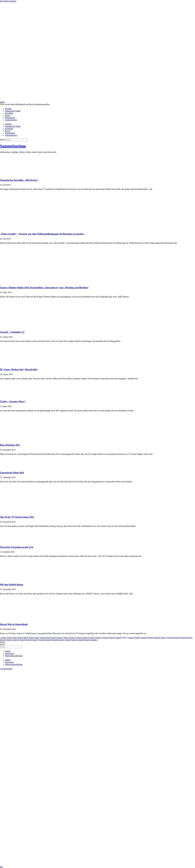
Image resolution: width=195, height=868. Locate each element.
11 (60, 638)
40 (55, 640)
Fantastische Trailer (13, 111)
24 (144, 638)
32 (3, 640)
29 (176, 638)
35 (22, 640)
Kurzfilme (9, 113)
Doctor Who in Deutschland (14, 624)
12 (67, 638)
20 (118, 638)
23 (138, 638)
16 (92, 638)
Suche (2, 140)
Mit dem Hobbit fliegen (12, 585)
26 (157, 638)
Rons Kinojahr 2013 (10, 445)
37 (35, 640)
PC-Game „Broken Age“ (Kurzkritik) (19, 369)
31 (189, 638)
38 (42, 640)
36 (29, 640)
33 (9, 640)
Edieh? (8, 651)
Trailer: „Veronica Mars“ (13, 401)
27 (164, 638)
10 (54, 638)
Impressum (9, 653)
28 (170, 638)
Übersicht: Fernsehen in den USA (17, 547)
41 (61, 640)
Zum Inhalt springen (8, 1)
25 (151, 638)
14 (79, 638)
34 (16, 640)
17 (99, 638)
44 (81, 640)
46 (94, 640)
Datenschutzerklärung (14, 656)
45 (87, 640)
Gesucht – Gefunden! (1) (12, 332)
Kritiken (8, 109)
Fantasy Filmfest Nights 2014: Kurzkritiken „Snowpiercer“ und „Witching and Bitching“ (44, 288)
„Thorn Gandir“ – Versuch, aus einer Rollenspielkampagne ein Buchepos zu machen (42, 234)
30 (183, 638)
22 (131, 638)
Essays (8, 115)
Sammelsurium (11, 120)
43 (74, 640)
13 (73, 638)
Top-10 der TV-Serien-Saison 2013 (17, 517)
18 (105, 638)
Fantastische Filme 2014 (12, 473)
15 (86, 638)
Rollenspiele (10, 118)
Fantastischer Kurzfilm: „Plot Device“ (19, 180)
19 (112, 638)
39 (48, 640)
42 (68, 640)
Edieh (2, 102)
